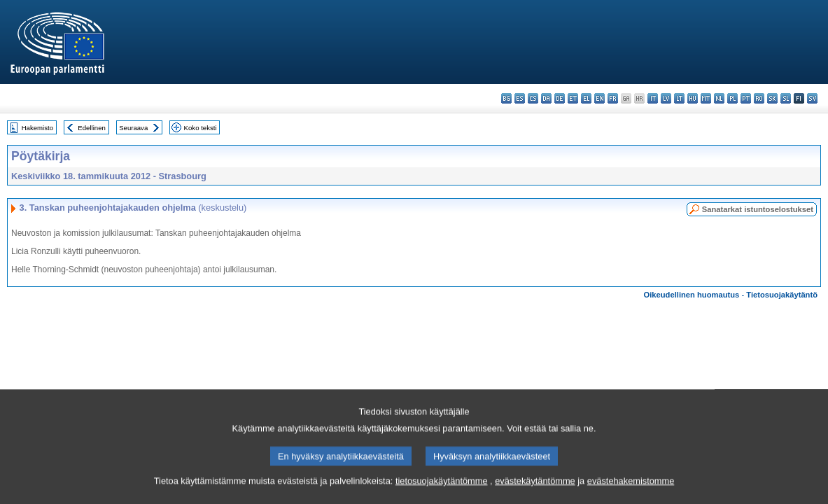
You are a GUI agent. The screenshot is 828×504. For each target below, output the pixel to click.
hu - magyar (693, 98)
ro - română (759, 98)
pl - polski (732, 98)
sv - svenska (812, 98)
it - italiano (653, 98)
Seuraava (133, 128)
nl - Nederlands (719, 98)
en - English (599, 98)
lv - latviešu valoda (666, 98)
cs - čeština (533, 98)
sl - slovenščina (786, 98)
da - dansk (546, 98)
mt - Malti (706, 98)
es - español (520, 98)
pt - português (746, 98)
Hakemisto (37, 128)
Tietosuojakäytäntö (782, 295)
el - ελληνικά (586, 98)
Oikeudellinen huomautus (692, 295)
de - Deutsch (560, 98)
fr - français (613, 98)
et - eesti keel (573, 98)
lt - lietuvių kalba (679, 98)
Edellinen (91, 128)
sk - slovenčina (772, 98)
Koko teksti (201, 128)
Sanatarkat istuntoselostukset (758, 209)
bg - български (506, 98)
